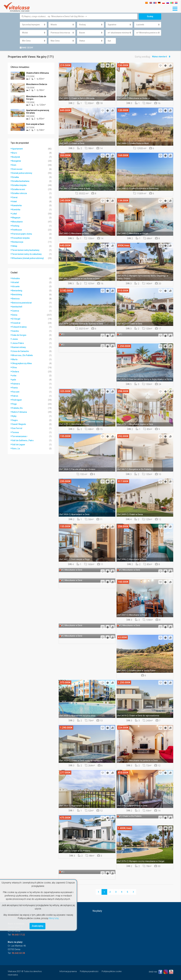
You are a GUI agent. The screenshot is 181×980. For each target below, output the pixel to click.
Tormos (16, 426)
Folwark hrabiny (19, 323)
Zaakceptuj (37, 926)
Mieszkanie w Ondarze (37, 84)
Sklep (15, 244)
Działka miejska (19, 185)
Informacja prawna (68, 971)
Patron (15, 391)
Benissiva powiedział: (22, 300)
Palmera (16, 379)
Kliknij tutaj (54, 918)
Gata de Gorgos (19, 331)
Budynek (16, 157)
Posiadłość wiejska (21, 236)
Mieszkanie (17, 220)
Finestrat (16, 319)
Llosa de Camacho (21, 347)
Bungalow (17, 161)
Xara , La (16, 442)
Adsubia (16, 276)
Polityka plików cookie (112, 971)
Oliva (14, 363)
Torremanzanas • (20, 430)
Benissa (16, 296)
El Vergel (16, 315)
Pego (14, 399)
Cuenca (15, 308)
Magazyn (16, 216)
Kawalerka (17, 204)
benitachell (17, 304)
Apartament (17, 149)
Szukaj (150, 16)
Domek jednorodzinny (22, 173)
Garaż (15, 196)
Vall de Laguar (19, 438)
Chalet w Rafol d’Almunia (37, 73)
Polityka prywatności (89, 971)
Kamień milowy (19, 343)
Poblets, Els (17, 403)
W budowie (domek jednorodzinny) (28, 256)
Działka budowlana (21, 181)
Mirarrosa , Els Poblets (23, 351)
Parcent (16, 387)
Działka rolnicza (20, 192)
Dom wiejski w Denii (35, 124)
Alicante (16, 284)
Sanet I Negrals (19, 418)
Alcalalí (15, 280)
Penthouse (17, 228)
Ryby (14, 410)
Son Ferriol (17, 422)
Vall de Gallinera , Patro (23, 434)
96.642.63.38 (18, 953)
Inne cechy (26, 48)
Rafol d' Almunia (20, 407)
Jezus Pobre (18, 339)
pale (14, 375)
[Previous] (99, 892)
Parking (16, 224)
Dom (14, 165)
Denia (15, 311)
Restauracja (18, 240)
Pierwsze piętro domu (22, 232)
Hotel (14, 200)
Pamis (15, 383)
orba (14, 371)
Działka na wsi (19, 188)
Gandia (15, 327)
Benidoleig (17, 292)
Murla (15, 355)
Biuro (15, 153)
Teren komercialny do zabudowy (27, 252)
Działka (15, 177)
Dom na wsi (17, 169)
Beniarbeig (17, 288)
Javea (15, 335)
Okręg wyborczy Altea (22, 359)
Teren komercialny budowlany (26, 248)
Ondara (15, 367)
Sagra (15, 414)
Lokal (14, 212)
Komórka (16, 208)
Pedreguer (17, 395)
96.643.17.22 (18, 935)
